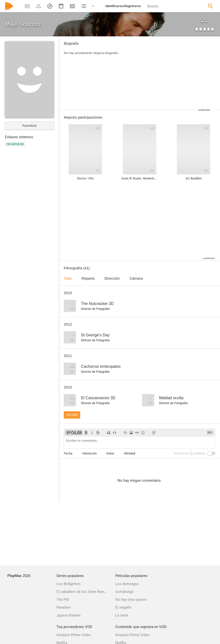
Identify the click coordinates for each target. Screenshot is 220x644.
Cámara (136, 278)
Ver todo (72, 415)
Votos (110, 453)
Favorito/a (29, 126)
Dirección (112, 278)
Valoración (89, 453)
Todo (68, 278)
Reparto (88, 278)
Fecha (68, 453)
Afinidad (129, 453)
